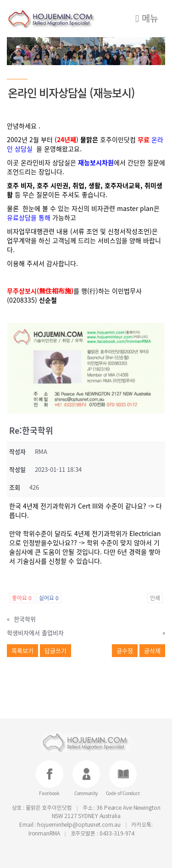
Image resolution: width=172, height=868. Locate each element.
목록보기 (22, 650)
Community (86, 793)
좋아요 (22, 598)
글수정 (125, 650)
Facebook (49, 793)
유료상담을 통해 (29, 217)
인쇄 (155, 598)
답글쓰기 (55, 650)
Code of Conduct (123, 793)
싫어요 (49, 598)
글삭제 (152, 650)
